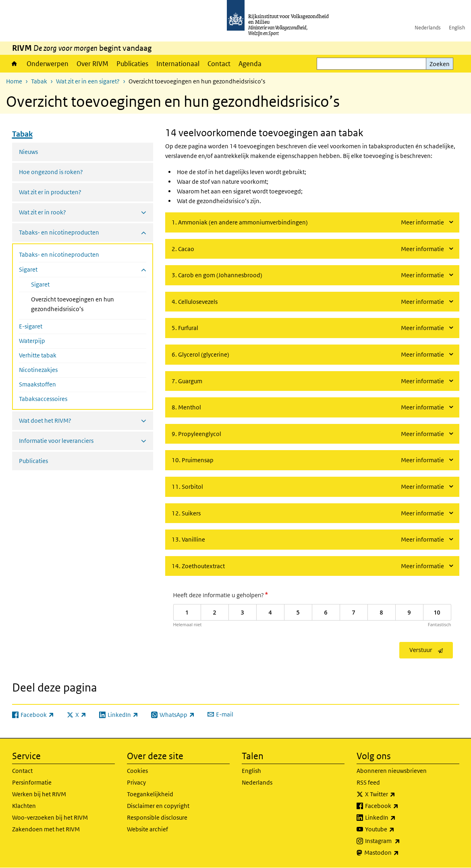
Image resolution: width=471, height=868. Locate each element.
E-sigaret (31, 326)
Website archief (147, 829)
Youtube (397, 829)
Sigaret (40, 284)
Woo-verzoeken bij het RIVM (50, 817)
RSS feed (368, 782)
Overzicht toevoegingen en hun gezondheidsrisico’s (79, 304)
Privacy (136, 782)
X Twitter (398, 794)
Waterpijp (32, 341)
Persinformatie (32, 782)
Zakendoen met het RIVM (46, 829)
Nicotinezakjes (38, 370)
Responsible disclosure (157, 817)
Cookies (137, 771)
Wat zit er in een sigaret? (88, 81)
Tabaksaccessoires (43, 399)
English (457, 28)
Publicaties (132, 64)
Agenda (250, 64)
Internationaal (178, 64)
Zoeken (440, 64)
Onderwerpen (48, 64)
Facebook (399, 806)
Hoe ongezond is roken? (51, 172)
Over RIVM (92, 64)
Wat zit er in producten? (50, 192)
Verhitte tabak (38, 355)
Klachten (24, 806)
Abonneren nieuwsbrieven (392, 771)
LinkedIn (398, 818)
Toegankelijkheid (150, 794)
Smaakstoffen (37, 384)
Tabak (39, 81)
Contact (219, 64)
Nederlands (428, 28)
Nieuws (28, 152)
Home (14, 64)
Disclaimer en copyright (158, 806)
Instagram (400, 841)
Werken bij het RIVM (39, 794)
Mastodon (399, 853)
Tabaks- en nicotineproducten (59, 254)
